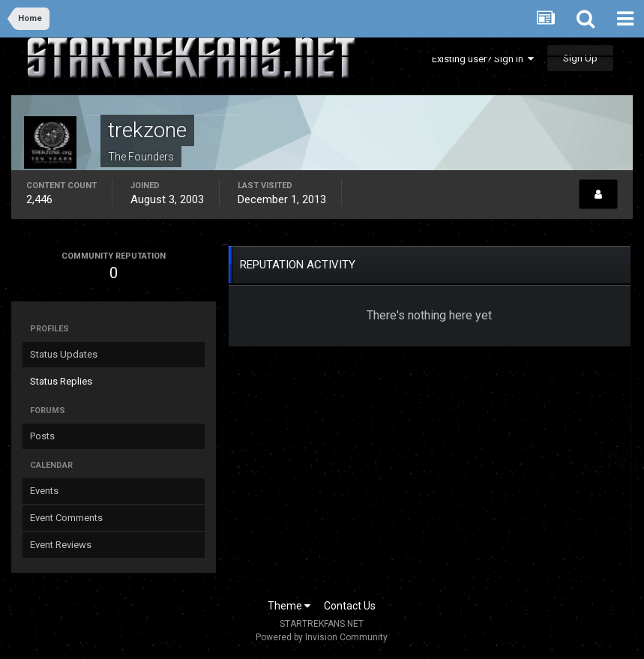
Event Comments (66, 518)
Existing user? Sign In (483, 59)
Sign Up (580, 58)
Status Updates (64, 354)
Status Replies (61, 381)
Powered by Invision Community (322, 637)
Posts (42, 436)
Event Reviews (61, 545)
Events (44, 491)
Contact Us (350, 606)
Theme (289, 606)
